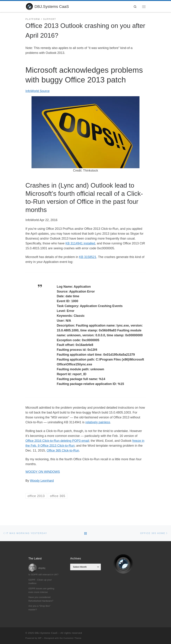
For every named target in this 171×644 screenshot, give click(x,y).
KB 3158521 (88, 257)
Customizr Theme (73, 638)
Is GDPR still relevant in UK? (43, 575)
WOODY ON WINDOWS (43, 472)
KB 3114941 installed (80, 243)
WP (40, 638)
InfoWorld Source (38, 91)
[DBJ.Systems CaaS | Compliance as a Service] (29, 6)
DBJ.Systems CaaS (46, 633)
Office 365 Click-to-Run (63, 450)
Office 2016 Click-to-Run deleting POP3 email (57, 441)
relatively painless (98, 422)
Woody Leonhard (42, 481)
